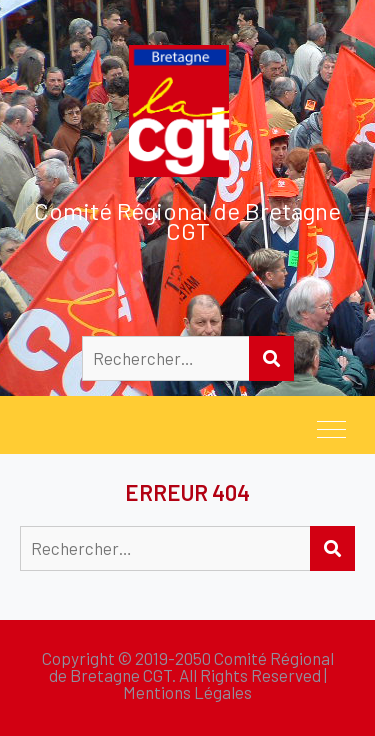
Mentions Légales (187, 692)
